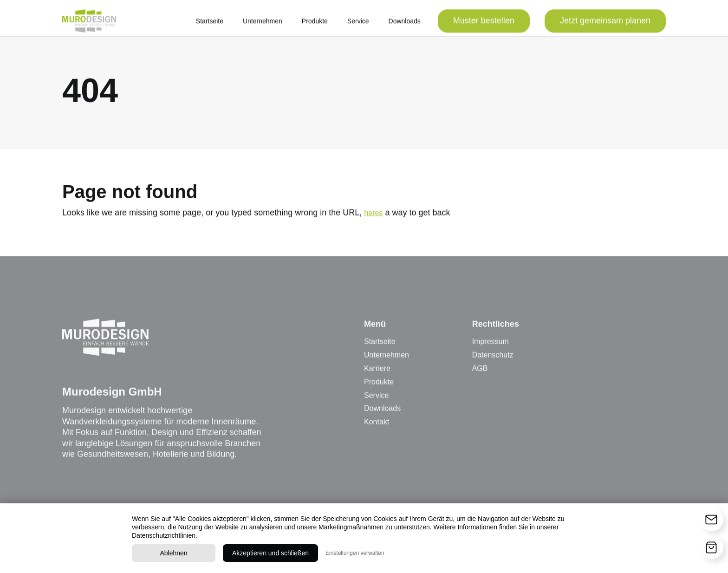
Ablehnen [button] (173, 553)
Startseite (210, 24)
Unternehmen (263, 24)
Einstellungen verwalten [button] (355, 553)
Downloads (405, 24)
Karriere (377, 371)
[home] (89, 24)
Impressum (491, 345)
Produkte (315, 24)
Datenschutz (493, 358)
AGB (480, 371)
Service (358, 24)
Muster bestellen (484, 24)
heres (373, 216)
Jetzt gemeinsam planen (605, 24)
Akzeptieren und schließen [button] (270, 553)
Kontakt (377, 425)
